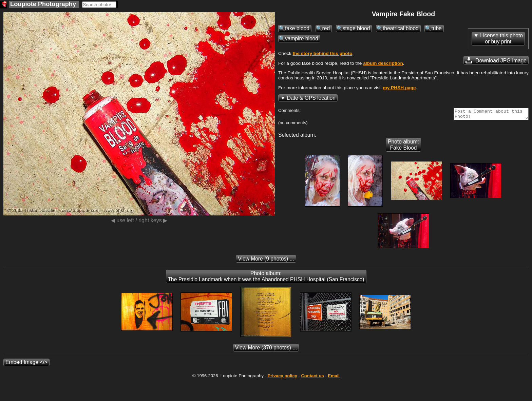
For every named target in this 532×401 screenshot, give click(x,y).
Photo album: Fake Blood (403, 147)
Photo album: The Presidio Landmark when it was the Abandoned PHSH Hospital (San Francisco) (266, 278)
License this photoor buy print (501, 39)
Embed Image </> (26, 364)
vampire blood (302, 39)
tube (436, 28)
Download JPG (496, 60)
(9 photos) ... (266, 261)
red (326, 28)
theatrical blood (401, 28)
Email (334, 378)
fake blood (297, 28)
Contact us (312, 378)
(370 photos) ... (266, 350)
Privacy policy (282, 378)
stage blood (356, 28)
